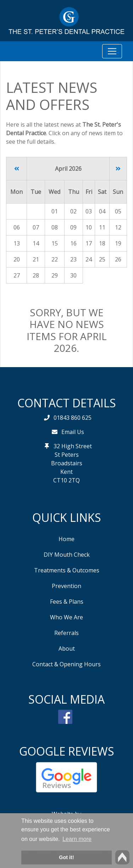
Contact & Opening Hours (66, 664)
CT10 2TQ (66, 480)
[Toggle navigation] (112, 51)
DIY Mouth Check (67, 555)
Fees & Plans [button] (67, 602)
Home (66, 539)
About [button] (67, 649)
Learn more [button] (77, 839)
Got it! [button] (66, 857)
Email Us (73, 432)
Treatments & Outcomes (67, 570)
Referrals (66, 633)
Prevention (66, 586)
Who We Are (66, 617)
